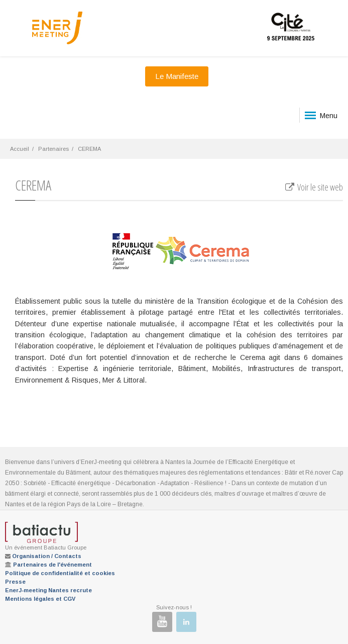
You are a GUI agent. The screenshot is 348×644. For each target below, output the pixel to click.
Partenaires (53, 149)
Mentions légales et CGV (40, 599)
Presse (15, 582)
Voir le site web (314, 187)
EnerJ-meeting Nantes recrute (48, 590)
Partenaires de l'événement (52, 565)
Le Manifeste (177, 76)
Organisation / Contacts (47, 556)
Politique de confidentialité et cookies (60, 573)
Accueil (20, 149)
